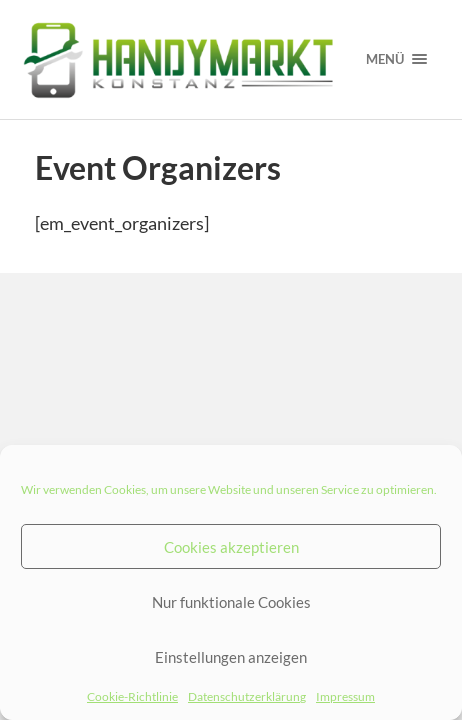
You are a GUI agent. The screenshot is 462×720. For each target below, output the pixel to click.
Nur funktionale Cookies (231, 602)
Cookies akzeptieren (231, 547)
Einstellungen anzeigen (231, 657)
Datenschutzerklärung (247, 696)
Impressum (345, 696)
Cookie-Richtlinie (132, 696)
